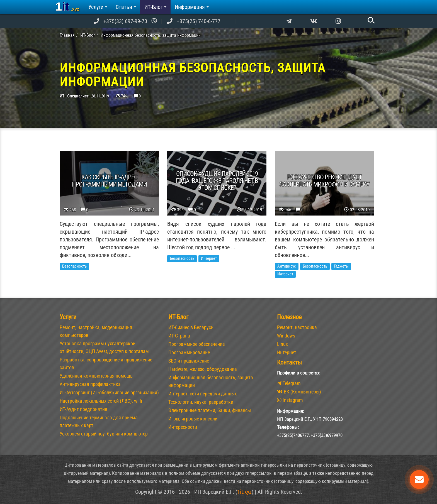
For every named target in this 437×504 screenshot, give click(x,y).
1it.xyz (244, 492)
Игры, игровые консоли (193, 419)
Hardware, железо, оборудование (202, 369)
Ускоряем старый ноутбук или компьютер (104, 434)
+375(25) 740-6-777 (199, 21)
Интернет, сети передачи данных (203, 394)
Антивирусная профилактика (90, 384)
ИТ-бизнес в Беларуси (191, 327)
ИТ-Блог (155, 7)
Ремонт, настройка (297, 327)
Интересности (183, 427)
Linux (282, 344)
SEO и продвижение (189, 361)
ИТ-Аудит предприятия (83, 409)
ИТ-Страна (179, 336)
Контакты (289, 362)
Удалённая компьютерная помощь (96, 376)
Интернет (287, 352)
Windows (286, 336)
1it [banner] (67, 7)
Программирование (189, 352)
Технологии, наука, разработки (201, 402)
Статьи (126, 7)
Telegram (289, 383)
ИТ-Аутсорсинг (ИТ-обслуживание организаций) (109, 392)
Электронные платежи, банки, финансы (210, 410)
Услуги (98, 7)
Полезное (289, 317)
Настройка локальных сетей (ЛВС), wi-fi (101, 401)
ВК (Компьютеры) (299, 392)
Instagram (290, 400)
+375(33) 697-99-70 (125, 21)
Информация (192, 7)
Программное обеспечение (196, 344)
